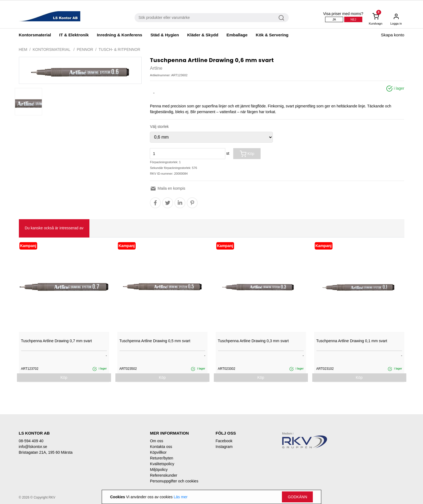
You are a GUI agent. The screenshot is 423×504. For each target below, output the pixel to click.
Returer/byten (161, 458)
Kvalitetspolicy (162, 464)
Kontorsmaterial (35, 35)
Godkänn (297, 497)
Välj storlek (159, 127)
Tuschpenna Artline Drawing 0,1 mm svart (352, 341)
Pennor (85, 49)
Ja (334, 19)
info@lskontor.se (33, 447)
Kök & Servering (272, 35)
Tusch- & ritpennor (119, 49)
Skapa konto (393, 35)
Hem (23, 49)
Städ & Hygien (165, 35)
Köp (247, 154)
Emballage (237, 35)
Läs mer (181, 497)
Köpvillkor (158, 452)
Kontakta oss (161, 447)
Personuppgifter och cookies (174, 481)
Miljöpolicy (159, 470)
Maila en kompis (167, 188)
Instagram (224, 447)
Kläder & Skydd (203, 35)
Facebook (224, 441)
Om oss (156, 441)
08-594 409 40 (31, 441)
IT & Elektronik (74, 35)
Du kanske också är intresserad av (54, 228)
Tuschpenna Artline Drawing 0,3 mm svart (253, 341)
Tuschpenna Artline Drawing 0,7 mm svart (56, 341)
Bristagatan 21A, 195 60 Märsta (46, 452)
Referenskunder (164, 475)
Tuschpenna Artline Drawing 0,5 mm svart (155, 341)
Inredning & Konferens (119, 35)
